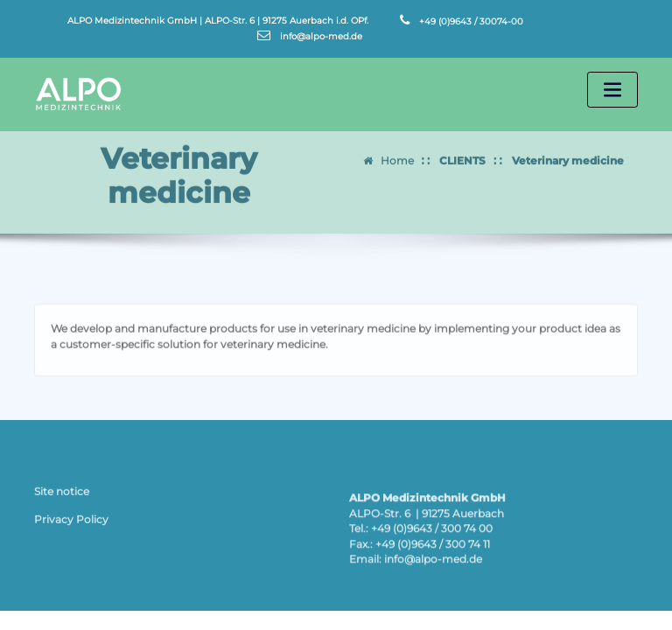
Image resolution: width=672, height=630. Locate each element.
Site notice (62, 495)
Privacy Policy (71, 523)
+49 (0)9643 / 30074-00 (471, 21)
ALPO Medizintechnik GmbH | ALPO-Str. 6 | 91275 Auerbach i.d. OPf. (218, 21)
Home (397, 155)
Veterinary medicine (568, 155)
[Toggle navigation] (612, 90)
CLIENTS (462, 155)
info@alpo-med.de (321, 36)
